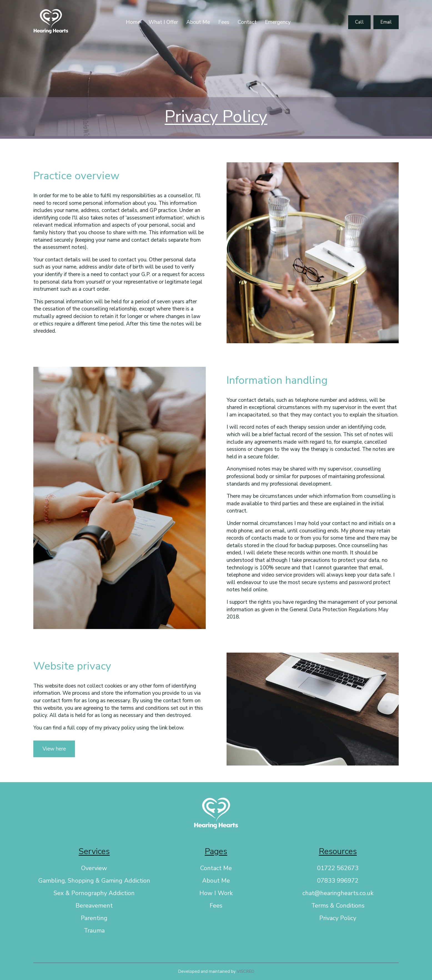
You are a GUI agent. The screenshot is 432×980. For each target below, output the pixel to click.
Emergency (278, 22)
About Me (198, 22)
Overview (94, 868)
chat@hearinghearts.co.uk (338, 893)
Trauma (94, 931)
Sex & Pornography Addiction (94, 893)
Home (133, 22)
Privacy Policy (338, 918)
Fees (224, 22)
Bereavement (94, 906)
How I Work (216, 893)
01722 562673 (338, 868)
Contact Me (216, 868)
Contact (247, 22)
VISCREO (246, 971)
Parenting (94, 918)
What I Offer (163, 22)
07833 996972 (338, 881)
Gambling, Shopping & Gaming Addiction (94, 881)
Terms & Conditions (338, 906)
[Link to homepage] (51, 22)
